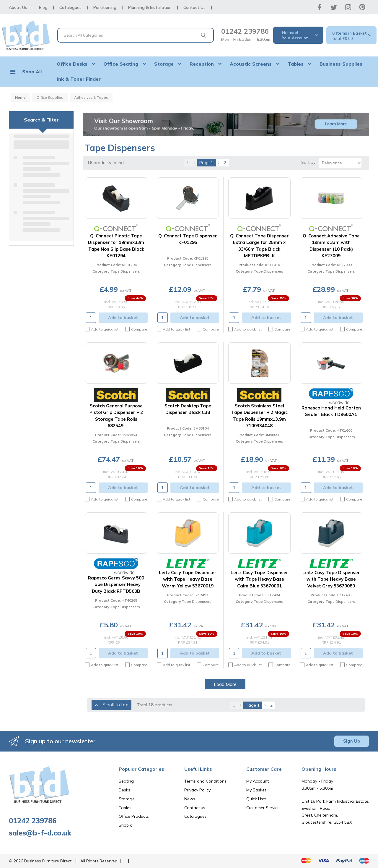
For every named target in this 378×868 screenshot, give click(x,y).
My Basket (256, 790)
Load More (225, 684)
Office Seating (121, 64)
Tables (296, 64)
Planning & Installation (150, 7)
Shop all (127, 825)
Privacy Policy (197, 790)
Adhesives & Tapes (91, 97)
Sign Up (352, 741)
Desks (124, 790)
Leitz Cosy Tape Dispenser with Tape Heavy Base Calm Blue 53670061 (259, 579)
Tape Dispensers (125, 271)
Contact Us (194, 7)
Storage (164, 64)
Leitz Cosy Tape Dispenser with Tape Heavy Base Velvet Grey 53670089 (331, 579)
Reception (202, 64)
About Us (18, 7)
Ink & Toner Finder (79, 79)
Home (20, 97)
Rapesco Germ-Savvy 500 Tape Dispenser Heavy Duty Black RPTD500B (116, 584)
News (190, 799)
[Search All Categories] (136, 35)
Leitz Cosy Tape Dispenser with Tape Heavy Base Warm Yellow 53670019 (188, 579)
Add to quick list (102, 329)
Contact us (195, 808)
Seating (126, 781)
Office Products (134, 816)
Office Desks (72, 64)
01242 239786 (245, 31)
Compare (136, 329)
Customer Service (263, 808)
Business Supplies (341, 64)
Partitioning (105, 7)
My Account (258, 781)
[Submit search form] (203, 35)
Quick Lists (256, 799)
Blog (43, 7)
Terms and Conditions (205, 781)
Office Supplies (50, 97)
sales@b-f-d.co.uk (40, 833)
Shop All (32, 72)
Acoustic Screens (251, 64)
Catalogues (70, 7)
